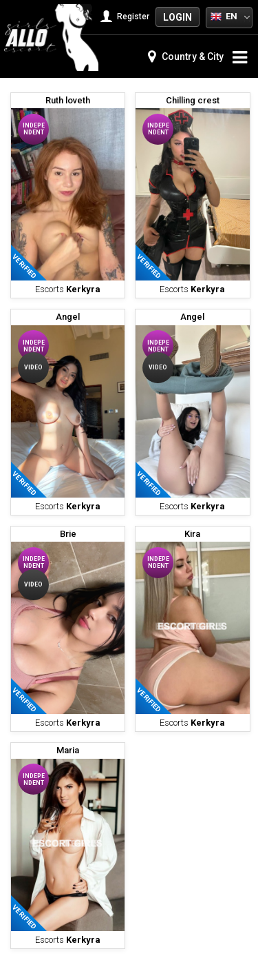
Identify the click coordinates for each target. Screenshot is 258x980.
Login (178, 17)
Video (33, 367)
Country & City (186, 57)
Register (126, 17)
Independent (34, 129)
